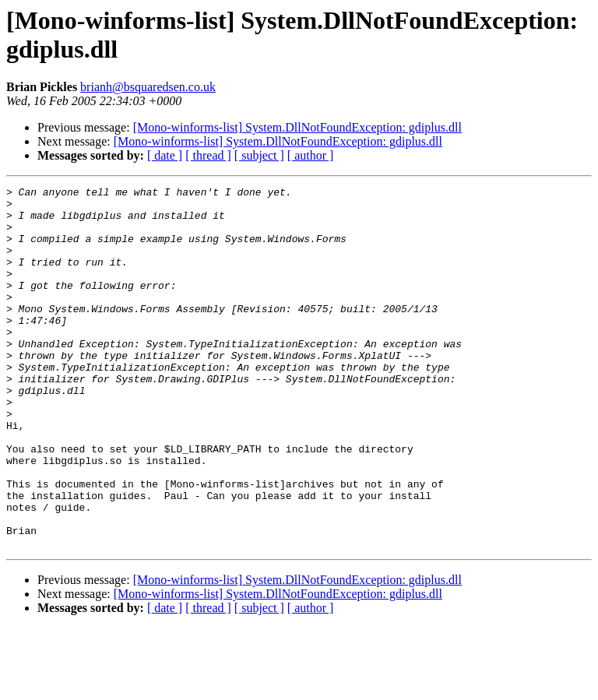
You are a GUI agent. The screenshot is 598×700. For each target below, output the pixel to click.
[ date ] (165, 155)
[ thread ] (208, 155)
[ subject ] (259, 155)
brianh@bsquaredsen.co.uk (148, 87)
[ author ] (311, 155)
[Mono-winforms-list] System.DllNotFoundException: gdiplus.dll (297, 127)
